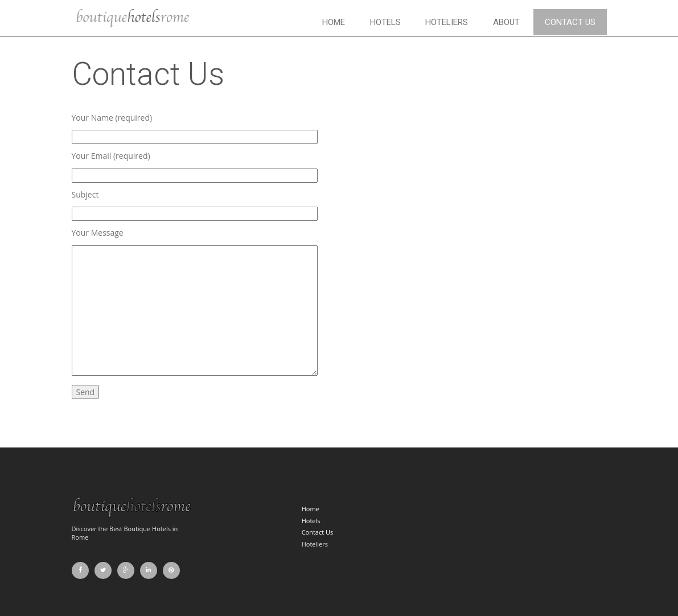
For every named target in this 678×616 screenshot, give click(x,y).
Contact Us (570, 22)
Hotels (385, 22)
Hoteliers (447, 22)
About (506, 22)
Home (334, 22)
